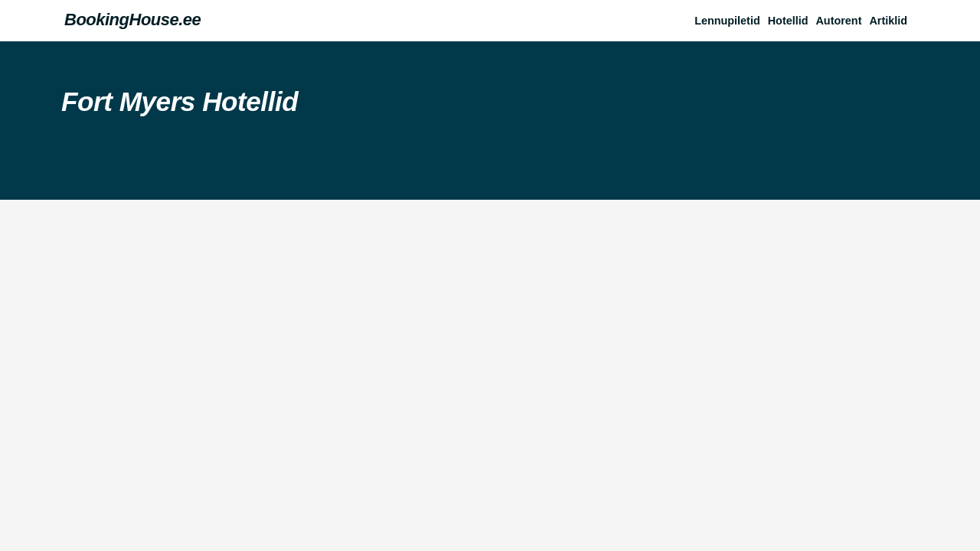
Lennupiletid (727, 21)
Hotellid (788, 21)
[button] (892, 21)
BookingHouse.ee (132, 20)
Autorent (838, 21)
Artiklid (888, 21)
